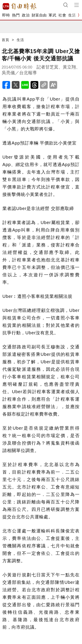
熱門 (16, 15)
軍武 (52, 15)
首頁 (5, 40)
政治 (26, 15)
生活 (72, 15)
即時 (6, 15)
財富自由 (39, 15)
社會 (62, 15)
